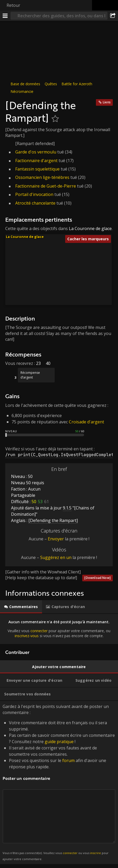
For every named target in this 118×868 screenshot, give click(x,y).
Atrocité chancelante (35, 203)
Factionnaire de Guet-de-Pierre (46, 186)
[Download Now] (98, 578)
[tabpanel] (59, 629)
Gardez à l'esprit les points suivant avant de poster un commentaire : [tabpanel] (59, 782)
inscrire (96, 853)
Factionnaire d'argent (36, 161)
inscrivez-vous (27, 636)
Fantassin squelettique (37, 169)
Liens (107, 102)
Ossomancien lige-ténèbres (42, 177)
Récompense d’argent (30, 375)
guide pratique (59, 742)
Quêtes (51, 84)
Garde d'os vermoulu (36, 152)
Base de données (25, 84)
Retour (13, 5)
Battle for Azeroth (77, 84)
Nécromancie (22, 91)
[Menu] (5, 16)
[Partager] (113, 16)
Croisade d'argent (86, 422)
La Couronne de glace (90, 228)
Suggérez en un (56, 557)
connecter (39, 631)
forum (68, 760)
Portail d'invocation (34, 194)
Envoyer (56, 539)
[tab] (21, 607)
